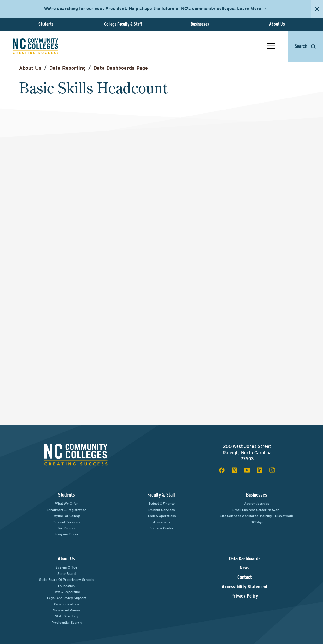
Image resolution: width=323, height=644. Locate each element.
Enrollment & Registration (67, 510)
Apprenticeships (257, 504)
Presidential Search (67, 623)
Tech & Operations (161, 516)
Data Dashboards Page (121, 68)
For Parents (67, 528)
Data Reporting (68, 68)
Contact (245, 577)
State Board (67, 574)
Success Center (161, 528)
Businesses (200, 24)
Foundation (66, 586)
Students (46, 24)
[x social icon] (234, 470)
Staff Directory (67, 616)
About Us (277, 24)
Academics (161, 522)
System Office (66, 567)
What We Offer (66, 504)
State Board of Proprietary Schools (67, 580)
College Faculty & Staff (123, 24)
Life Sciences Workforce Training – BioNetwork (256, 516)
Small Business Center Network (256, 510)
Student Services (66, 522)
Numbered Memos (67, 610)
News (245, 568)
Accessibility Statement (245, 587)
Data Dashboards (245, 559)
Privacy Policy (245, 596)
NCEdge (257, 522)
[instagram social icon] (272, 470)
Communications (67, 604)
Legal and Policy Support (67, 598)
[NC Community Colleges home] (35, 46)
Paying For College (67, 516)
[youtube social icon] (247, 470)
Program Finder (66, 534)
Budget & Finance (161, 504)
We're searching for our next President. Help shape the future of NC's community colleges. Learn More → (156, 9)
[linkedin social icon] (260, 470)
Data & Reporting (66, 592)
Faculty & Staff (161, 495)
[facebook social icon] (222, 470)
